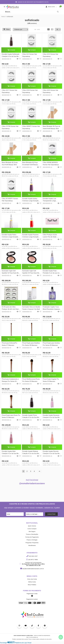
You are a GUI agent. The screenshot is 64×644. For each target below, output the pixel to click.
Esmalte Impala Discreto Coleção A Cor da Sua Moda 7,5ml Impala (52, 453)
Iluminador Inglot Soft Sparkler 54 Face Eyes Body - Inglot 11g (31, 272)
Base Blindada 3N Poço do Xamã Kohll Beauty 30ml (51, 128)
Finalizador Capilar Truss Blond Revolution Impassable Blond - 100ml (51, 309)
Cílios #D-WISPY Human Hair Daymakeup (10, 200)
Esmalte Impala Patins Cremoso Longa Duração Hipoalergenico (10, 236)
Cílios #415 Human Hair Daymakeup (50, 91)
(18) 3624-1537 (32, 557)
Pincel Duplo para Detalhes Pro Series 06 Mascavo (31, 344)
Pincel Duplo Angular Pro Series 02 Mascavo (51, 381)
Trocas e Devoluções (32, 535)
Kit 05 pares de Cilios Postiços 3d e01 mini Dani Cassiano (10, 309)
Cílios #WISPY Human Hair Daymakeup (31, 128)
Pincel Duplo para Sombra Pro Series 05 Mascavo (51, 344)
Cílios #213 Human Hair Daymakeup (50, 55)
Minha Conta (32, 582)
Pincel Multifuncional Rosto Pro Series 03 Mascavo (31, 381)
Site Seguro (32, 532)
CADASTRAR (51, 515)
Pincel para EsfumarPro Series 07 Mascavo (9, 344)
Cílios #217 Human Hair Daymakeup (10, 91)
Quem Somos (32, 526)
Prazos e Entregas (32, 540)
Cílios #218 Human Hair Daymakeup (30, 91)
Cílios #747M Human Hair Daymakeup (10, 128)
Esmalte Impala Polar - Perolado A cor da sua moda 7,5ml (52, 272)
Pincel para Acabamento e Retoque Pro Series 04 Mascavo (10, 381)
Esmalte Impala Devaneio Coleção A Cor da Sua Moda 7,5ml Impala (52, 417)
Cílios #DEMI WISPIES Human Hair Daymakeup (51, 164)
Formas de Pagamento (32, 538)
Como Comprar (32, 529)
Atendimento (32, 546)
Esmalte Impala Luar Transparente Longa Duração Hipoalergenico (50, 200)
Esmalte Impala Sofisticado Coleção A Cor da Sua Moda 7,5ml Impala (11, 56)
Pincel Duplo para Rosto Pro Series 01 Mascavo (11, 417)
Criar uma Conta (32, 580)
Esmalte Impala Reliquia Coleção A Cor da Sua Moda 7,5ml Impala (31, 453)
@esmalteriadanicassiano (32, 484)
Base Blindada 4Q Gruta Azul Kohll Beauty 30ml (10, 164)
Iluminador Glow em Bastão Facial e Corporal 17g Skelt (31, 308)
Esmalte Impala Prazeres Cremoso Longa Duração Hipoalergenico (30, 236)
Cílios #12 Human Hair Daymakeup (30, 55)
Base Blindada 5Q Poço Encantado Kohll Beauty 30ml (30, 164)
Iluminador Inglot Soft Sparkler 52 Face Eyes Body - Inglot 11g (11, 272)
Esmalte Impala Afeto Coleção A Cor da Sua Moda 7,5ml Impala (11, 453)
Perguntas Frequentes (32, 543)
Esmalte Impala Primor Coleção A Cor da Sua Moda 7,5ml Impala (31, 417)
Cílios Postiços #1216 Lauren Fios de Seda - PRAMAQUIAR (50, 236)
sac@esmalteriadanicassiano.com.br (32, 569)
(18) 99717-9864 (32, 560)
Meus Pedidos (32, 585)
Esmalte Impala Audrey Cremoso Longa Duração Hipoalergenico (30, 200)
